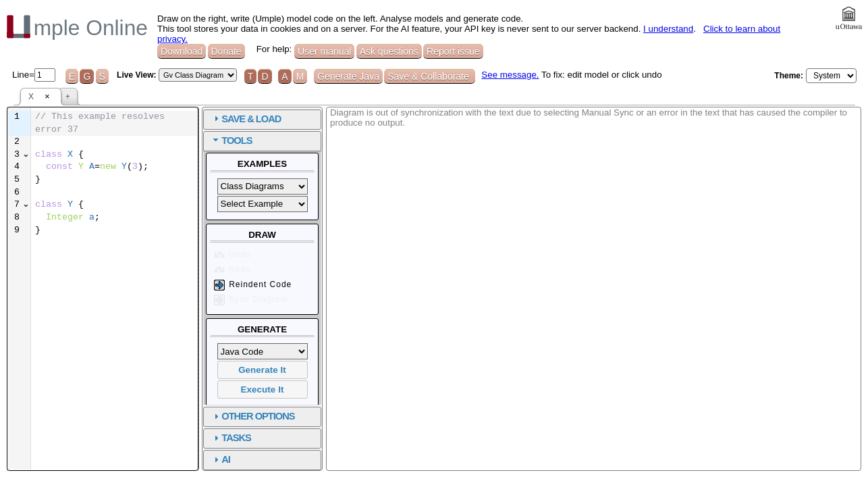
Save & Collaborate (430, 76)
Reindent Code (403, 285)
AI (377, 459)
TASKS (387, 438)
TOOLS (388, 141)
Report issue (453, 51)
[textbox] (190, 168)
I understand (668, 29)
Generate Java (348, 76)
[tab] (413, 120)
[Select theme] (831, 76)
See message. (510, 75)
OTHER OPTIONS (409, 416)
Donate (226, 51)
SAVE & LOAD (402, 119)
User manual (324, 51)
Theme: (789, 76)
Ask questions (389, 51)
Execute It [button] (414, 389)
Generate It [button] (413, 370)
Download (182, 51)
